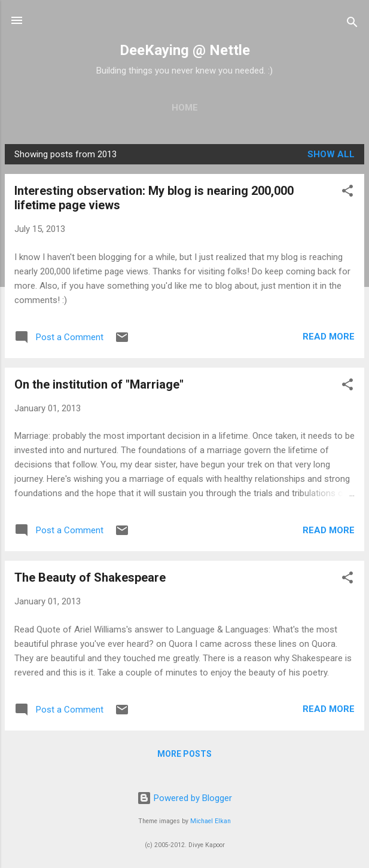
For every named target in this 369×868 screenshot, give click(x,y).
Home (185, 108)
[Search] (352, 24)
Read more (329, 337)
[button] (347, 193)
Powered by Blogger (184, 798)
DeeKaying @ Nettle (185, 50)
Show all (331, 154)
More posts (184, 754)
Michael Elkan (211, 821)
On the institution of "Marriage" (99, 384)
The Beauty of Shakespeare (90, 577)
